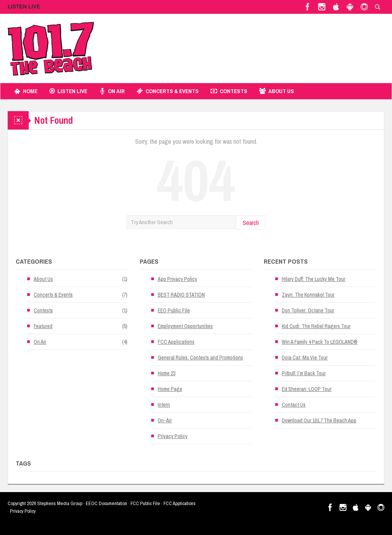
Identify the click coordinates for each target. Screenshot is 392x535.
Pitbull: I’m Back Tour (304, 373)
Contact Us (294, 405)
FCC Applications (176, 342)
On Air (112, 91)
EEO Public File (174, 310)
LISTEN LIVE (24, 7)
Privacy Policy (173, 436)
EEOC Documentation (106, 503)
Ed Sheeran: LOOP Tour (307, 389)
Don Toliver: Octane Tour (308, 310)
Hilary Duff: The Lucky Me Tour (314, 279)
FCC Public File (145, 503)
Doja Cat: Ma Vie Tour (305, 358)
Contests (229, 91)
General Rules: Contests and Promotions (200, 358)
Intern (164, 405)
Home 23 (167, 373)
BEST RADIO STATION (181, 295)
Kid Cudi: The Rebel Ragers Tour (316, 326)
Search (251, 222)
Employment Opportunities (185, 326)
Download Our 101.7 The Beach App (319, 420)
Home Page (170, 389)
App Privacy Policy (177, 279)
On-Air (165, 420)
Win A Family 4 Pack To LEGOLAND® (320, 342)
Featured (43, 326)
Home (26, 91)
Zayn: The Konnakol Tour (308, 295)
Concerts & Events (168, 91)
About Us (277, 91)
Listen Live (68, 91)
